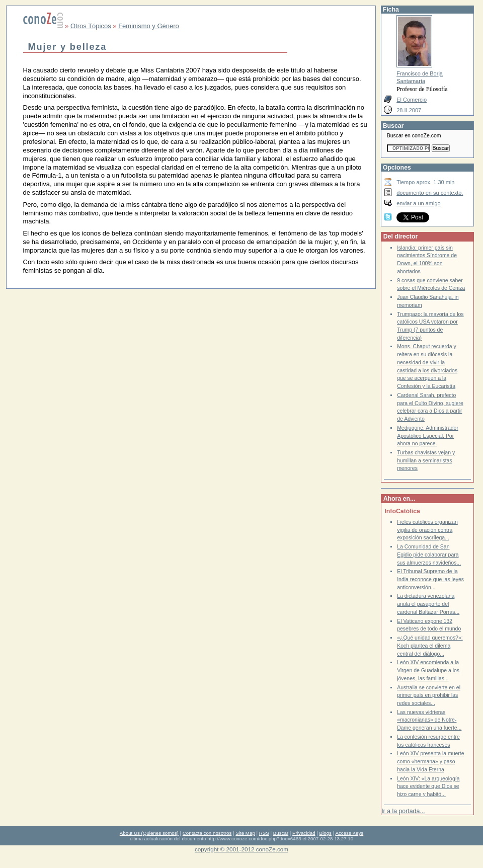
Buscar (281, 833)
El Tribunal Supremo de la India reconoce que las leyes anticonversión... (430, 579)
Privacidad (304, 833)
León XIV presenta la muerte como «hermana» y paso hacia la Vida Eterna (430, 761)
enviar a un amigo (419, 203)
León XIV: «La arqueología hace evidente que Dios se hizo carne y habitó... (428, 786)
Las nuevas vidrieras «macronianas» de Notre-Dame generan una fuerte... (429, 720)
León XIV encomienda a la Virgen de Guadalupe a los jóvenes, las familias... (428, 670)
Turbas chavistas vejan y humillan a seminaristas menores (426, 460)
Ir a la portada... (403, 811)
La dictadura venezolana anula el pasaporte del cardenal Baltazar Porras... (428, 604)
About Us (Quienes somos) (149, 833)
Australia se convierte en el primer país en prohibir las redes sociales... (429, 695)
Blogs (326, 833)
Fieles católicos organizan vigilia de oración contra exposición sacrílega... (427, 530)
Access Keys (349, 833)
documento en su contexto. (430, 193)
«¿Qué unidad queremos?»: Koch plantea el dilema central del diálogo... (430, 646)
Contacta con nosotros (207, 833)
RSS (264, 833)
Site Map (245, 833)
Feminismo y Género (149, 26)
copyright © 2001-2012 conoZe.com (242, 849)
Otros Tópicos (91, 26)
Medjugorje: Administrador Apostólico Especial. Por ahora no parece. (428, 436)
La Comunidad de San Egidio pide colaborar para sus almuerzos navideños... (429, 555)
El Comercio (412, 100)
